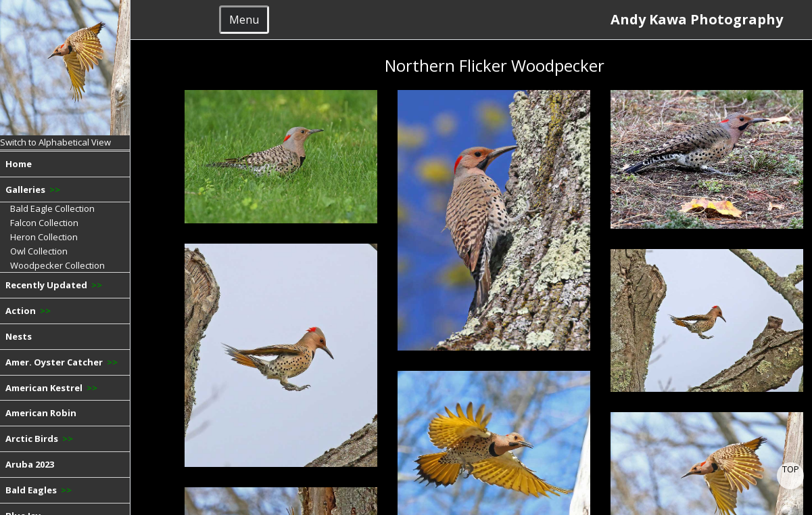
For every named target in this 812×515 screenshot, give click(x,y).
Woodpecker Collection (57, 265)
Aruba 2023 (30, 464)
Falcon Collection (44, 223)
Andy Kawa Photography (702, 19)
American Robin (41, 413)
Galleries (33, 189)
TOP (791, 469)
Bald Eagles (39, 490)
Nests (19, 336)
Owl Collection (39, 251)
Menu (244, 20)
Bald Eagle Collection (52, 208)
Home (19, 164)
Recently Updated (54, 285)
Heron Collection (44, 237)
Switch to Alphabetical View (55, 142)
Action (28, 311)
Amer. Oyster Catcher (62, 362)
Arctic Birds (39, 439)
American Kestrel (51, 388)
